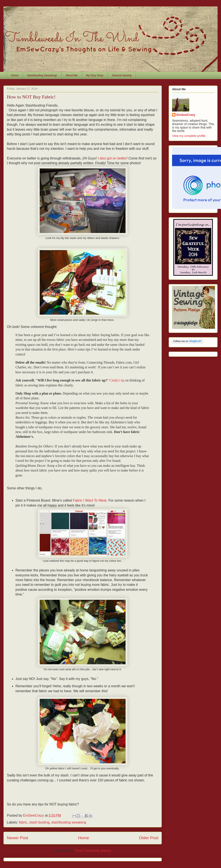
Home (15, 75)
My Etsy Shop (95, 75)
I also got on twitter (112, 158)
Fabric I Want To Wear (90, 500)
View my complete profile (189, 136)
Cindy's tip (117, 380)
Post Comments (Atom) (93, 851)
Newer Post (17, 838)
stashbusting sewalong (69, 822)
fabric (23, 822)
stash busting (39, 822)
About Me (72, 75)
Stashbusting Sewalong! (42, 75)
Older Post (149, 838)
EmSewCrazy (186, 115)
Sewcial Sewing (122, 75)
